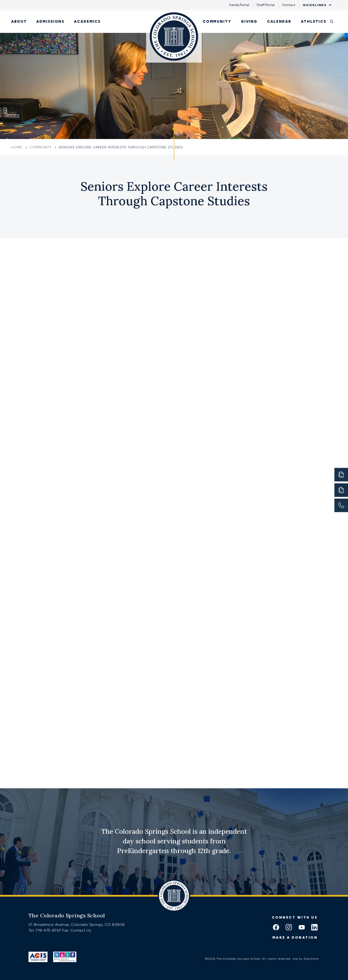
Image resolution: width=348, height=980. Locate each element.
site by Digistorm (306, 959)
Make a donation (295, 938)
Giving (249, 22)
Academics (87, 22)
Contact (289, 5)
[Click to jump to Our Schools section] (174, 144)
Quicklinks (316, 5)
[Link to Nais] (65, 957)
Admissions (50, 22)
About (19, 22)
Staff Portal (266, 5)
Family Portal (239, 5)
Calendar (279, 22)
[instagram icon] (289, 928)
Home (17, 147)
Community (217, 22)
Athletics (314, 22)
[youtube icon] (302, 928)
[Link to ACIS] (38, 957)
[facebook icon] (276, 928)
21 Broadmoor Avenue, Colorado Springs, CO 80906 (77, 925)
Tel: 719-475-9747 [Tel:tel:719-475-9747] (45, 930)
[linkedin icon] (314, 928)
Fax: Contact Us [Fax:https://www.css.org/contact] (77, 930)
